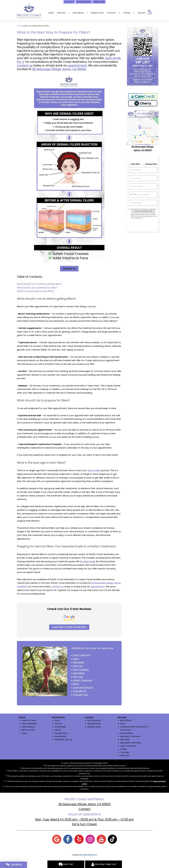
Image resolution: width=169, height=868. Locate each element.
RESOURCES (78, 13)
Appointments (94, 724)
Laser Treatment (128, 746)
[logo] (29, 11)
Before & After (28, 730)
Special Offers (61, 733)
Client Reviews (28, 727)
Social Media (60, 727)
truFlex (123, 749)
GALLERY (142, 13)
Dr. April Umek (88, 561)
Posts (57, 720)
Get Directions (94, 720)
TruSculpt (125, 752)
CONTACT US (69, 269)
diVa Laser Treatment (130, 736)
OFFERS (127, 13)
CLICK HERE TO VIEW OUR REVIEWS (69, 627)
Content (58, 724)
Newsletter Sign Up (63, 740)
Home (51, 13)
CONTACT (112, 13)
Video (24, 733)
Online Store (97, 13)
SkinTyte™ (125, 756)
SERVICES (61, 13)
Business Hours (94, 727)
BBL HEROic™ (126, 720)
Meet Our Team (29, 720)
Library (58, 730)
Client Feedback (29, 724)
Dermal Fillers (127, 733)
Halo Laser (125, 740)
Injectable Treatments (131, 743)
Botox (123, 724)
